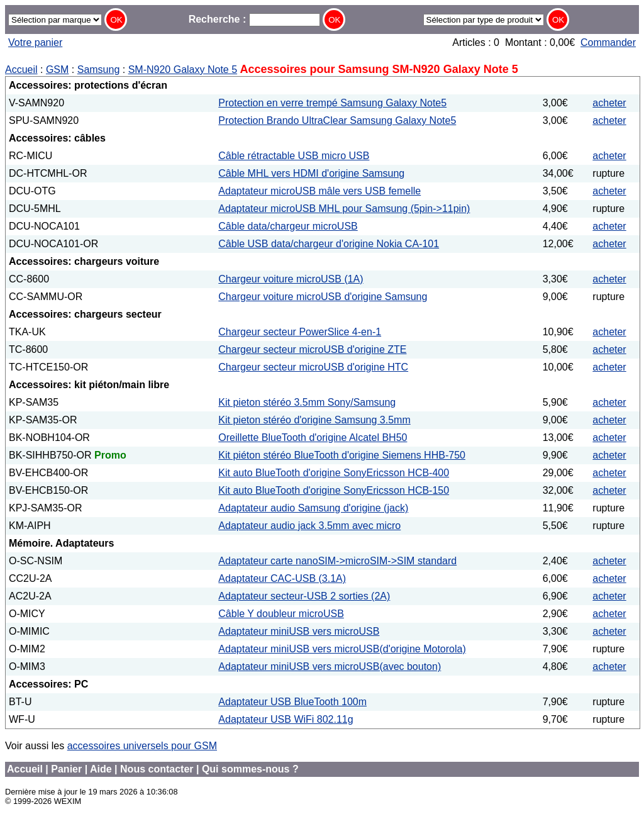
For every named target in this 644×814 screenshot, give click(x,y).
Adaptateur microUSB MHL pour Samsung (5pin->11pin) (344, 209)
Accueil (21, 70)
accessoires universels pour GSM (142, 746)
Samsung (99, 70)
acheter (609, 103)
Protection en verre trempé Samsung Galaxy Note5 (332, 103)
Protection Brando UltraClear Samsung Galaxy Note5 (337, 120)
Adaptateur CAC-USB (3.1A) (282, 578)
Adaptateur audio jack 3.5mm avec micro (309, 526)
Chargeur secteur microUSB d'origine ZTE (312, 349)
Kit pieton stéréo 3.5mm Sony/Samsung (307, 402)
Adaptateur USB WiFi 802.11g (286, 719)
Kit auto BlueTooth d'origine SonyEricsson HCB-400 (334, 473)
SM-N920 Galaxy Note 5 (183, 70)
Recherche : (254, 19)
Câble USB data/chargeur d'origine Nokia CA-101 (329, 244)
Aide (101, 769)
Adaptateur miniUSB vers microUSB (299, 631)
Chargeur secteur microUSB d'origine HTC (313, 367)
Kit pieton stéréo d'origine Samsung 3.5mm (314, 420)
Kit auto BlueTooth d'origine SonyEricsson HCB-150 (334, 490)
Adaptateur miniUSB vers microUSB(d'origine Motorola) (342, 649)
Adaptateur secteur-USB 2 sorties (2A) (304, 596)
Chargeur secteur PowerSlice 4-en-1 (300, 332)
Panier (66, 769)
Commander (608, 42)
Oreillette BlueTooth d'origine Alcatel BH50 (313, 438)
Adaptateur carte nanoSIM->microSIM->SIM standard (337, 561)
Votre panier (35, 42)
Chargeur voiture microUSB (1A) (291, 279)
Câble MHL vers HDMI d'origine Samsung (311, 173)
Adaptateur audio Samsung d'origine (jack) (313, 508)
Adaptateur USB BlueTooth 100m (292, 702)
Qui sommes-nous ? (250, 769)
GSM (57, 70)
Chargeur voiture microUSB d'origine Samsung (323, 297)
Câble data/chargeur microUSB (288, 226)
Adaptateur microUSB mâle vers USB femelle (319, 191)
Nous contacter (157, 769)
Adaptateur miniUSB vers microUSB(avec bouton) (330, 666)
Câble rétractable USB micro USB (294, 156)
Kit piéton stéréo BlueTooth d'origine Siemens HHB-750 (342, 455)
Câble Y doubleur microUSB (281, 614)
